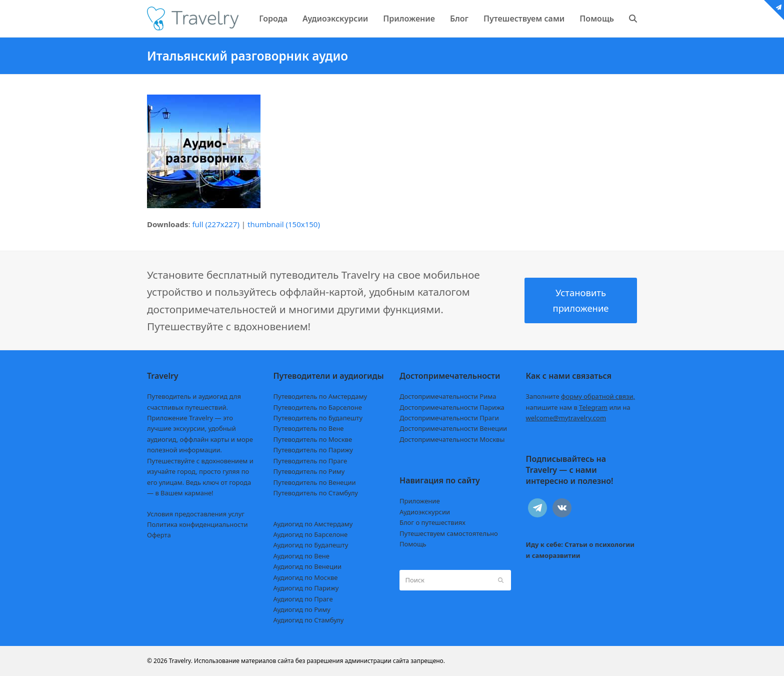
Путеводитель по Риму (309, 471)
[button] (633, 19)
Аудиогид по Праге (303, 599)
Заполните (581, 396)
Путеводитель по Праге (310, 461)
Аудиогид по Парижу (306, 588)
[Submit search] (501, 580)
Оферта (159, 535)
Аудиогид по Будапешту (311, 545)
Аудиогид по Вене (301, 556)
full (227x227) (216, 224)
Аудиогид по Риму (302, 609)
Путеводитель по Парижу (313, 450)
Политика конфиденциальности (197, 524)
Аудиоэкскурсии (425, 512)
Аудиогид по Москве (306, 577)
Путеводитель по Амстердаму (320, 396)
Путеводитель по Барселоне (318, 407)
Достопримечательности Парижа (452, 407)
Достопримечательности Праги (449, 418)
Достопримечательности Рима (448, 396)
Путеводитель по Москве (313, 439)
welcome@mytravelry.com (566, 418)
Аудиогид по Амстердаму (313, 524)
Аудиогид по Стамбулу (309, 620)
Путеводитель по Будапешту (318, 418)
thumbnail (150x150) (284, 224)
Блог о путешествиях (432, 522)
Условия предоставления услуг (196, 514)
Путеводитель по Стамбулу (316, 493)
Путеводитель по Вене (309, 428)
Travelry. (181, 661)
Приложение (420, 501)
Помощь (413, 544)
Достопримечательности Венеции (453, 428)
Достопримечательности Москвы (452, 439)
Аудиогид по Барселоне (311, 534)
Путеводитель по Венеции (315, 482)
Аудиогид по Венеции (308, 566)
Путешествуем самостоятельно (449, 533)
